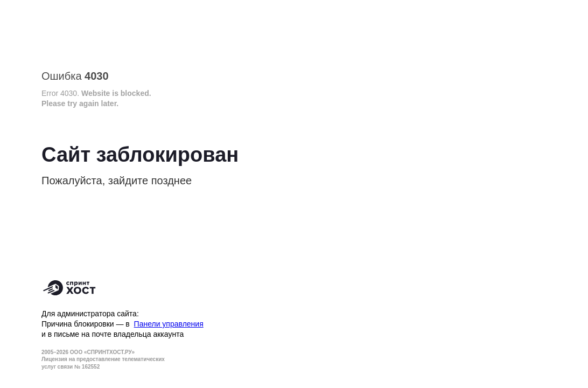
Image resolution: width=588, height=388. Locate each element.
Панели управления (169, 324)
